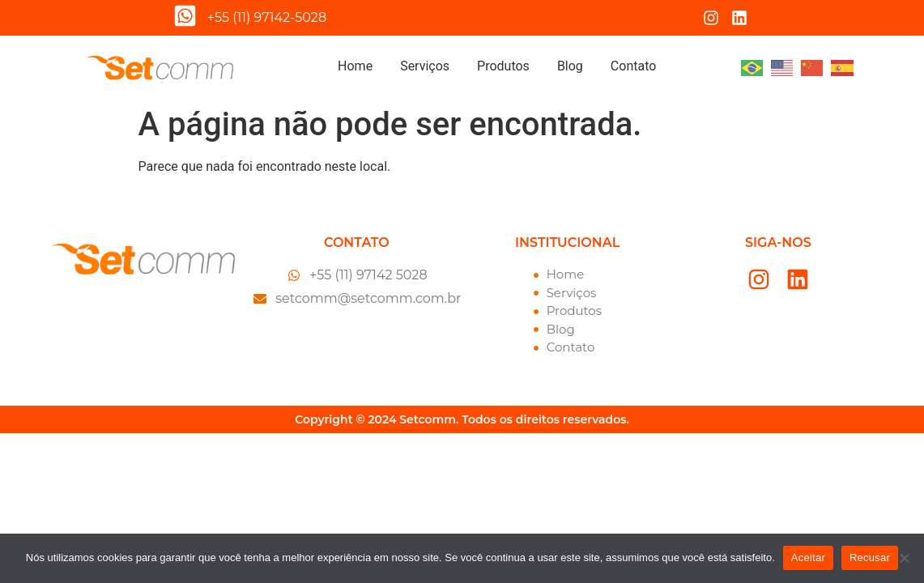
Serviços (425, 66)
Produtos (503, 66)
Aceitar (808, 557)
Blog (570, 66)
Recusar (870, 557)
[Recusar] (904, 558)
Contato (634, 66)
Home (355, 66)
